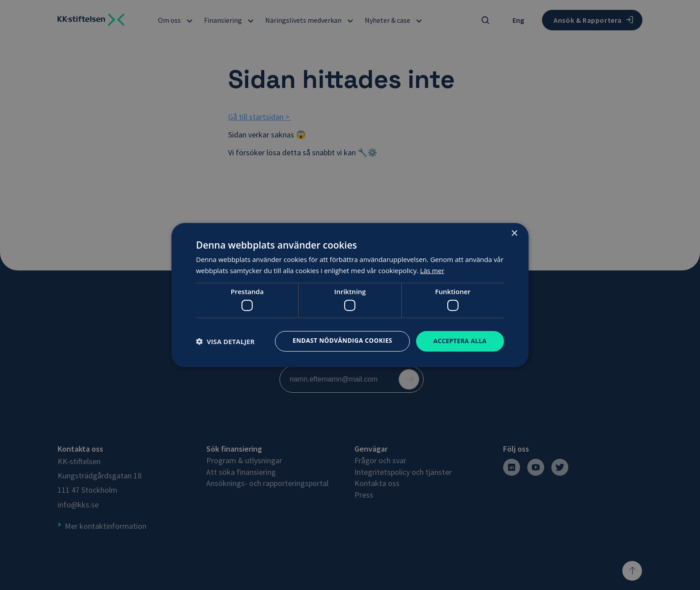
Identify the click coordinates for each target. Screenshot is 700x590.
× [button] (514, 233)
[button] (225, 341)
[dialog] (350, 295)
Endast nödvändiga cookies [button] (339, 340)
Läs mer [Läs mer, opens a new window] (433, 270)
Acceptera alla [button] (459, 341)
